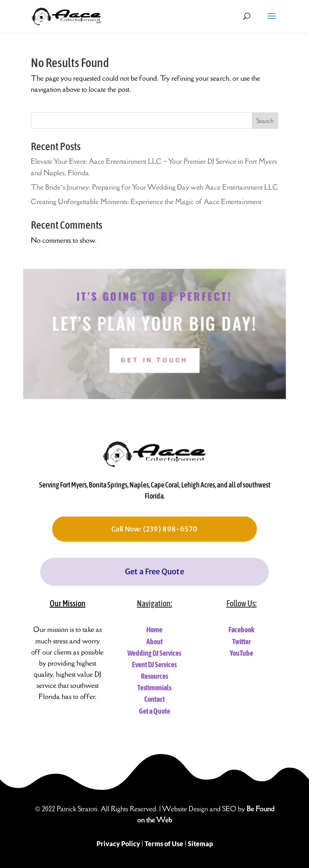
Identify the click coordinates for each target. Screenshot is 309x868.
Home (154, 630)
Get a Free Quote (154, 572)
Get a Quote (154, 711)
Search (265, 121)
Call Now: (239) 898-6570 (154, 529)
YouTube (241, 653)
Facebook (241, 630)
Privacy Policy (118, 844)
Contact (154, 699)
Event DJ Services (154, 665)
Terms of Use (164, 844)
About (154, 642)
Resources (154, 676)
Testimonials (154, 688)
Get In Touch (154, 368)
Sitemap (200, 844)
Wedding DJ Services (154, 653)
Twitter (241, 642)
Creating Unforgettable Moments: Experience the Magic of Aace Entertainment (146, 202)
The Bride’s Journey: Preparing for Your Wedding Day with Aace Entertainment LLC (154, 187)
